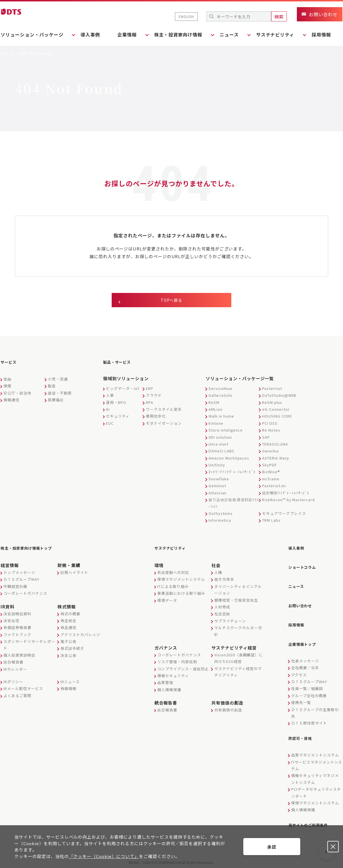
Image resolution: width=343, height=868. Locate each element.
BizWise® (271, 474)
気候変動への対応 (173, 573)
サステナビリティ (174, 550)
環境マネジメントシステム (181, 580)
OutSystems (221, 516)
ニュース (298, 584)
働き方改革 (224, 580)
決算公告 (68, 656)
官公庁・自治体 (17, 395)
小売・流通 (58, 382)
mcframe (271, 481)
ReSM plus (272, 405)
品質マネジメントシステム (315, 744)
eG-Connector (276, 412)
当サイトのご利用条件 (313, 814)
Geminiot (217, 488)
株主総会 (68, 621)
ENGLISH (186, 16)
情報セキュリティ (173, 676)
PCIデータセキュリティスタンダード (316, 782)
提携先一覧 (301, 694)
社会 (216, 566)
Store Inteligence (226, 433)
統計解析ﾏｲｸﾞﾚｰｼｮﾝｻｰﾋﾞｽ (286, 495)
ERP (150, 391)
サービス (10, 366)
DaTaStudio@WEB (279, 398)
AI (108, 412)
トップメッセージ (19, 573)
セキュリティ (118, 419)
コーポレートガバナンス (25, 594)
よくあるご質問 (17, 696)
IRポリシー (13, 682)
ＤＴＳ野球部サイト (309, 714)
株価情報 (68, 689)
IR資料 (8, 607)
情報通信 (11, 402)
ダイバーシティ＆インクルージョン (238, 590)
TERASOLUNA (275, 447)
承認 (272, 847)
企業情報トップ (305, 636)
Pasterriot (272, 391)
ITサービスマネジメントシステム (317, 754)
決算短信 (11, 621)
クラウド (154, 398)
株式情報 (67, 607)
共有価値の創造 (227, 704)
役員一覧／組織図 (307, 680)
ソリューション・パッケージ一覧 (240, 381)
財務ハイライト (74, 573)
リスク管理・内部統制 (177, 662)
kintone (216, 426)
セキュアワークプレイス (284, 516)
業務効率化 (156, 419)
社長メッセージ (305, 652)
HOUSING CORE (277, 419)
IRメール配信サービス (23, 689)
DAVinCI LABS (221, 453)
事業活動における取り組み (181, 594)
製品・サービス (120, 366)
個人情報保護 (169, 690)
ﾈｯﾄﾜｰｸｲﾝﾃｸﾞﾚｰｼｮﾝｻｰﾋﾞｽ (232, 474)
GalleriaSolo (220, 398)
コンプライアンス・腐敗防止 (183, 669)
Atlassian (218, 495)
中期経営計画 (15, 587)
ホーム (7, 53)
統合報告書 (13, 663)
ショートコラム (305, 567)
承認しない (333, 847)
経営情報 (10, 566)
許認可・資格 (303, 729)
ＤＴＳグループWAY (21, 580)
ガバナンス (166, 648)
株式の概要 (70, 614)
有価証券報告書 (17, 628)
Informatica (220, 523)
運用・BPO (116, 405)
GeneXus (271, 453)
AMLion (216, 412)
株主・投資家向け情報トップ (32, 550)
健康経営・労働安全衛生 (236, 601)
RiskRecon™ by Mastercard (288, 502)
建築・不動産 (60, 395)
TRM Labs (271, 523)
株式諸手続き (72, 649)
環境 (159, 566)
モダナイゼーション (164, 426)
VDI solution (220, 440)
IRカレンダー (15, 670)
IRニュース (70, 682)
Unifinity (217, 467)
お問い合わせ (303, 602)
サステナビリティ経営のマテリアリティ (238, 672)
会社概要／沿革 (305, 659)
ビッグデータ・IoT (123, 391)
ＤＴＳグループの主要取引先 (315, 704)
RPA (150, 405)
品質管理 (165, 683)
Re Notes (271, 433)
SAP (266, 440)
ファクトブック (17, 635)
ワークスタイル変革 (164, 412)
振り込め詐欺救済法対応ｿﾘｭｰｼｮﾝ (234, 505)
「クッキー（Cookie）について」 (104, 856)
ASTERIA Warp (276, 461)
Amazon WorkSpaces (229, 461)
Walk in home (221, 419)
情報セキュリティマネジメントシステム (315, 768)
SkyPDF (269, 467)
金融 (7, 382)
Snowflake (219, 481)
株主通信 (68, 628)
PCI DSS (270, 426)
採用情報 (333, 35)
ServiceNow (220, 391)
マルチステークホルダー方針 (238, 632)
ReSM (214, 405)
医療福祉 (56, 402)
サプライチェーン (230, 621)
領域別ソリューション (126, 381)
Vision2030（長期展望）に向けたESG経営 (238, 659)
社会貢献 (222, 615)
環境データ (167, 601)
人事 (110, 398)
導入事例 (93, 35)
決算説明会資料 (17, 614)
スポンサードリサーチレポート (29, 646)
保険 (7, 388)
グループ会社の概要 (309, 687)
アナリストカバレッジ (80, 635)
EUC (110, 426)
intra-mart (219, 447)
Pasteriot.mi (274, 488)
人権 (218, 573)
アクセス (299, 666)
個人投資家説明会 (19, 656)
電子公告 (68, 642)
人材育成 (222, 607)
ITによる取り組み (173, 587)
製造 (52, 388)
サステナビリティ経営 (234, 648)
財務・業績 (69, 566)
